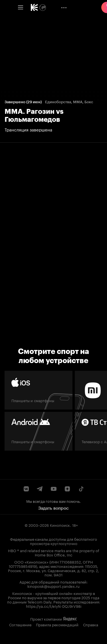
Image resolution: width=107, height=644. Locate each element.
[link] (34, 7)
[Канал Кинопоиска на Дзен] (67, 489)
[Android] (39, 431)
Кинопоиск (60, 525)
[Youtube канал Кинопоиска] (54, 489)
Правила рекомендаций (57, 624)
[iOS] (39, 390)
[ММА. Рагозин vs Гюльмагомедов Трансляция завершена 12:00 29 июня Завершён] (53, 116)
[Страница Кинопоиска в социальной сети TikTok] (81, 489)
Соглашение (20, 624)
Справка (91, 624)
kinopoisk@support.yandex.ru (53, 586)
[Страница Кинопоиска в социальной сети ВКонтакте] (26, 489)
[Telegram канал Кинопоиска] (40, 489)
